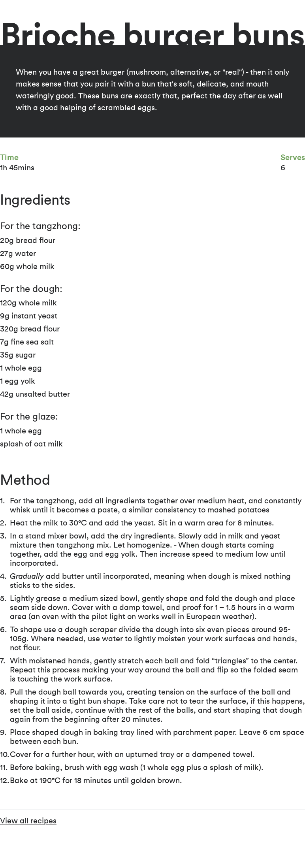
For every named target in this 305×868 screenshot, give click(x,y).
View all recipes (28, 821)
